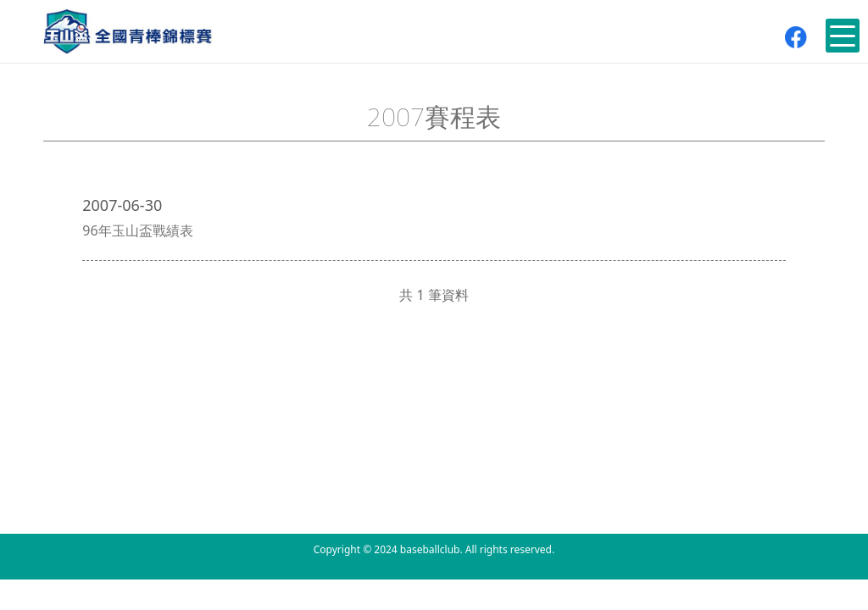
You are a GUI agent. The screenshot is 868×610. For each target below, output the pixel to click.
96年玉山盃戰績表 (137, 230)
